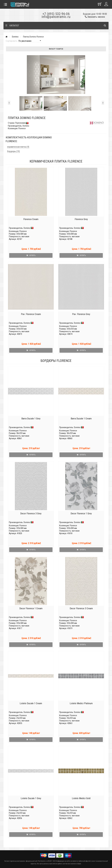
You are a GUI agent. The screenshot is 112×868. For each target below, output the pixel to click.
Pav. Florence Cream (31, 314)
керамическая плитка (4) (18, 147)
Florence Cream (31, 219)
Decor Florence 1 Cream (31, 608)
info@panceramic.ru (56, 17)
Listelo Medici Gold (81, 798)
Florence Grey (81, 219)
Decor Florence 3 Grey (31, 513)
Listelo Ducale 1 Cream (31, 703)
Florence (23, 231)
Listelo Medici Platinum (81, 703)
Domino (15, 37)
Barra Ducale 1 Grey (31, 418)
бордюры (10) (13, 151)
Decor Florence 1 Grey (81, 513)
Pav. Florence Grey (81, 314)
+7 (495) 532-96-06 (56, 14)
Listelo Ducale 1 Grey (31, 798)
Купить (31, 255)
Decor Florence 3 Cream (81, 608)
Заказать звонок (95, 17)
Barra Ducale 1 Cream (81, 418)
